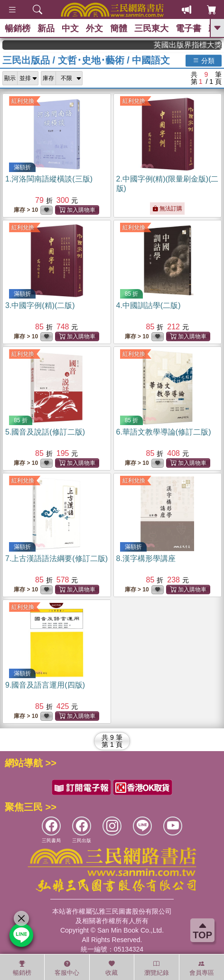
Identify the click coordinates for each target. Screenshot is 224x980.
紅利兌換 (23, 101)
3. (40, 305)
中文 (70, 28)
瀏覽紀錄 (157, 968)
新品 (46, 28)
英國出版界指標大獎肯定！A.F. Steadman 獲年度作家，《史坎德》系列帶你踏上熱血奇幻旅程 (196, 45)
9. (45, 685)
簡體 (119, 28)
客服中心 (67, 968)
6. (164, 432)
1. (49, 179)
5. (45, 432)
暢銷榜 (18, 28)
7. (56, 558)
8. (146, 558)
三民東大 (151, 28)
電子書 (188, 28)
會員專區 (202, 968)
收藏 (112, 968)
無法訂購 (167, 209)
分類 (204, 60)
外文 (94, 28)
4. (149, 305)
